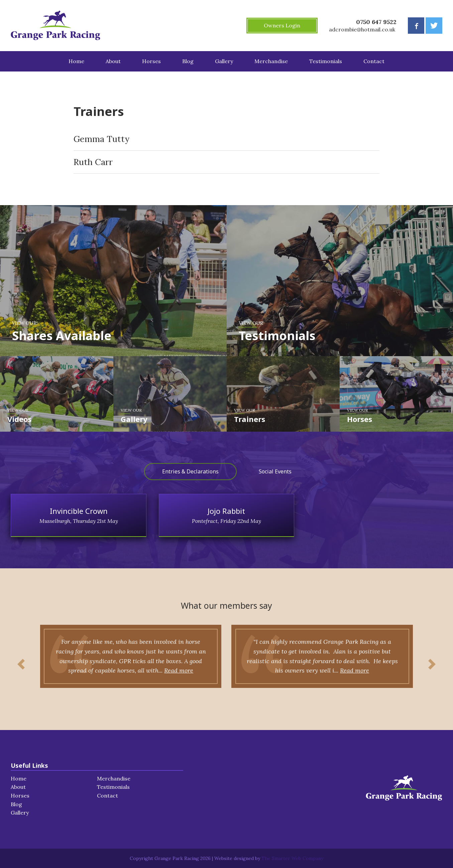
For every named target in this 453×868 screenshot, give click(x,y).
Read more (164, 670)
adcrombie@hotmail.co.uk (362, 29)
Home (76, 61)
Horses (151, 61)
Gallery (224, 61)
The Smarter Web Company (292, 858)
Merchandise (271, 61)
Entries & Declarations (190, 471)
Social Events (275, 471)
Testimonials (326, 61)
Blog (188, 61)
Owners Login (282, 25)
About (113, 61)
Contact (374, 61)
